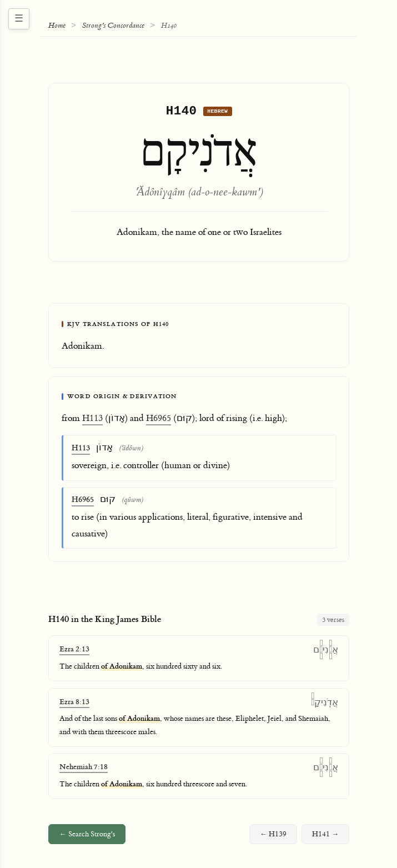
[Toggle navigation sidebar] (19, 19)
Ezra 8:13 (74, 704)
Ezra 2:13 (74, 652)
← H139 (273, 837)
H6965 (159, 421)
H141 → (326, 837)
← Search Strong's (87, 837)
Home (57, 26)
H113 (92, 421)
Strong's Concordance (113, 26)
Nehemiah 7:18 (84, 769)
